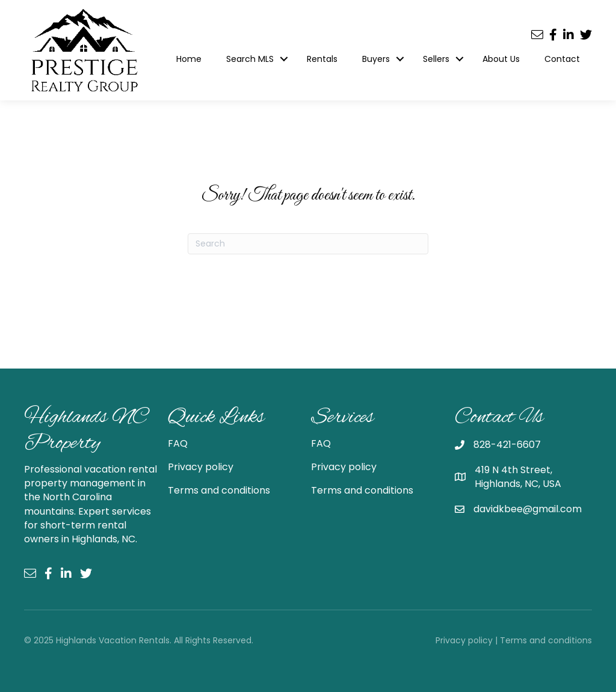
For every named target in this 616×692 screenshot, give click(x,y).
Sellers (436, 59)
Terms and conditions (219, 490)
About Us (501, 59)
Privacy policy (201, 467)
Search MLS (250, 59)
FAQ (178, 443)
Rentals (322, 59)
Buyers (376, 59)
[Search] (308, 244)
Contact (562, 59)
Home (189, 59)
